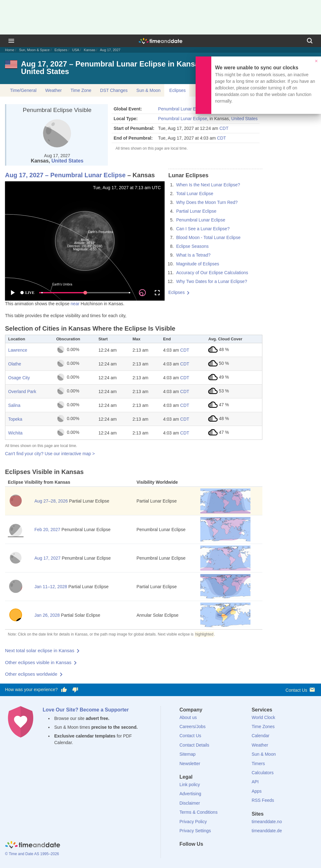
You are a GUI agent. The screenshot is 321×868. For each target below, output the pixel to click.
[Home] (33, 845)
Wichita (15, 433)
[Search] (310, 41)
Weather (53, 90)
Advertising (190, 794)
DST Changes (114, 90)
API (255, 782)
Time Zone (81, 90)
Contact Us (301, 690)
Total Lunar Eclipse (195, 194)
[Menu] (11, 41)
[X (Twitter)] (195, 855)
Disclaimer (190, 803)
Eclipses (61, 50)
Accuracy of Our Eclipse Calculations (212, 273)
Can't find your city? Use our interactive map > (50, 454)
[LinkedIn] (205, 855)
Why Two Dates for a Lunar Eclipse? (212, 281)
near (75, 304)
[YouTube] (227, 855)
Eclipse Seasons (192, 246)
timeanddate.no (267, 822)
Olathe (15, 364)
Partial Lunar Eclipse (196, 211)
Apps (257, 791)
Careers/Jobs (193, 727)
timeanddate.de (267, 831)
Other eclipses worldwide (31, 674)
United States (67, 161)
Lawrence (18, 350)
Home (10, 50)
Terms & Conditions (199, 812)
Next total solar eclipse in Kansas (40, 650)
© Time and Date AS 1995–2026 (32, 854)
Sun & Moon (148, 90)
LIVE (27, 293)
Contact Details (195, 745)
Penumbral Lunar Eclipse (182, 109)
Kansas (89, 50)
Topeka (15, 419)
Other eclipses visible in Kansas (38, 662)
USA (76, 50)
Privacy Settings (195, 831)
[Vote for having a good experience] (64, 690)
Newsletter (190, 764)
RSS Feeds (263, 800)
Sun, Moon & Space (34, 50)
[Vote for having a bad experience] (75, 690)
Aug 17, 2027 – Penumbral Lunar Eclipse (65, 175)
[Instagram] (216, 855)
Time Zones (263, 727)
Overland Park (22, 391)
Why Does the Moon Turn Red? (207, 202)
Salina (14, 405)
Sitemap (188, 754)
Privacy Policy (193, 822)
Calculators (263, 773)
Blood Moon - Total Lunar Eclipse (208, 237)
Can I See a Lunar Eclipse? (203, 229)
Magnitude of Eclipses (198, 264)
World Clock (263, 717)
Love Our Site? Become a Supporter (86, 710)
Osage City (19, 378)
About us (188, 717)
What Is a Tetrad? (193, 255)
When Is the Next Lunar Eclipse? (208, 185)
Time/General (23, 90)
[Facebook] (184, 855)
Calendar (261, 736)
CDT (224, 128)
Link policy (190, 785)
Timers (258, 764)
